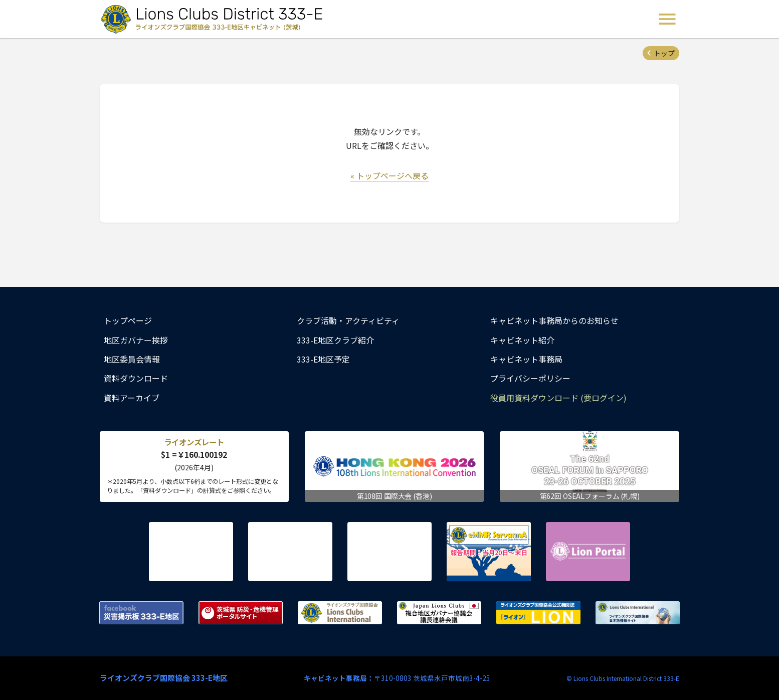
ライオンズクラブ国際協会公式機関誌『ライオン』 (538, 613)
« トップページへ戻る (389, 176)
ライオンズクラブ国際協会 (340, 613)
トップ (664, 53)
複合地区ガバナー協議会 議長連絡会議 (439, 613)
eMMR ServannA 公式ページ (489, 552)
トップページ (128, 320)
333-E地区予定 (323, 359)
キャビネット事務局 (526, 359)
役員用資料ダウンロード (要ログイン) (558, 398)
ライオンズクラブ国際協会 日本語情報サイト (638, 613)
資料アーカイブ (132, 398)
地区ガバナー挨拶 (136, 340)
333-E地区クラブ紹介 (335, 340)
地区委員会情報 (132, 359)
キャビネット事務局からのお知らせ (554, 320)
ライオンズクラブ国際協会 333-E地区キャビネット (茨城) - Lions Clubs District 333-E (215, 19)
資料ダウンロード (136, 378)
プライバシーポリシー (530, 378)
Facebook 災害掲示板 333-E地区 (141, 613)
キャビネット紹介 (522, 340)
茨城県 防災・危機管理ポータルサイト (241, 613)
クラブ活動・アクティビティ (348, 320)
